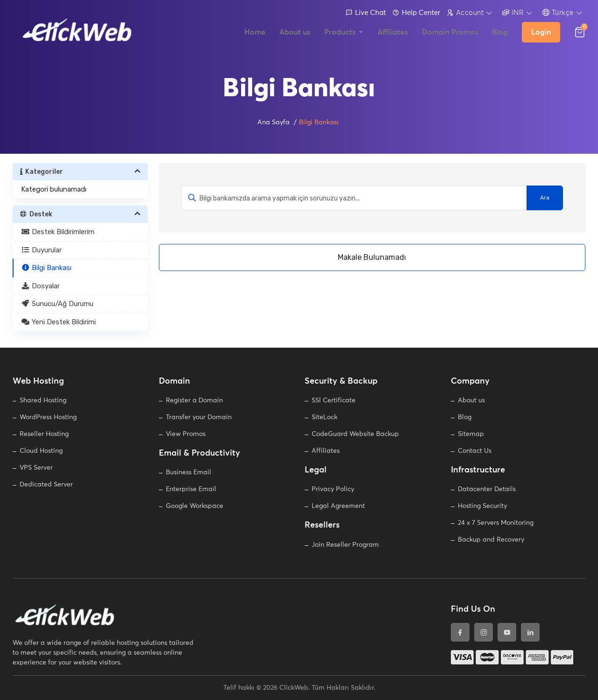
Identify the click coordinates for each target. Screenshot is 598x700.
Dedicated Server (46, 485)
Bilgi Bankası (46, 268)
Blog (465, 417)
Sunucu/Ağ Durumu (57, 304)
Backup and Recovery (491, 540)
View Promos (186, 434)
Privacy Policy (333, 489)
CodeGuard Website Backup (355, 434)
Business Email (189, 472)
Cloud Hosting (41, 451)
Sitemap (471, 434)
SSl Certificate (334, 400)
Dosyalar (40, 286)
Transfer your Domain (199, 417)
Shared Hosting (43, 400)
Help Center (416, 13)
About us (471, 400)
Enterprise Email (191, 489)
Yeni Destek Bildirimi (58, 322)
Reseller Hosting (44, 434)
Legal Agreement (338, 506)
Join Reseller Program (345, 545)
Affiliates (326, 451)
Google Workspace (195, 506)
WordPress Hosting (48, 417)
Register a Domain (194, 400)
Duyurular (41, 250)
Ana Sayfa (274, 122)
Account (465, 13)
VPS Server (36, 468)
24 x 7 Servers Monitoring (496, 523)
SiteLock (324, 417)
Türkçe (558, 13)
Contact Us (475, 451)
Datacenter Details (487, 489)
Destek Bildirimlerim (58, 232)
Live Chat (366, 13)
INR (513, 13)
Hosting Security (482, 506)
